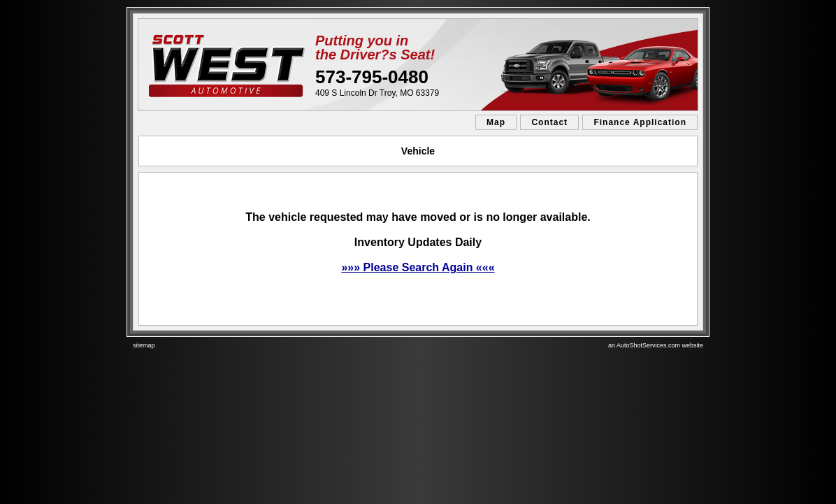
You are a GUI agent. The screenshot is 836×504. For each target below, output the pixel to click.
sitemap (144, 345)
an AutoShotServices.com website (656, 345)
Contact (549, 122)
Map (496, 122)
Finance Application (640, 122)
